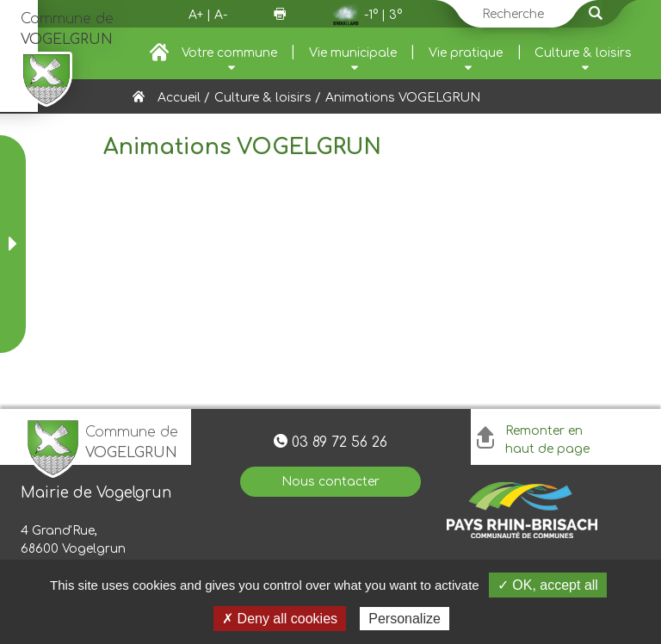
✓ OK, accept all (548, 585)
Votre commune (229, 53)
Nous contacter (330, 482)
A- (221, 15)
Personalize (405, 619)
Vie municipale (353, 53)
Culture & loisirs (583, 53)
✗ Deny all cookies (280, 619)
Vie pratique (466, 53)
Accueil (179, 98)
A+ (196, 15)
